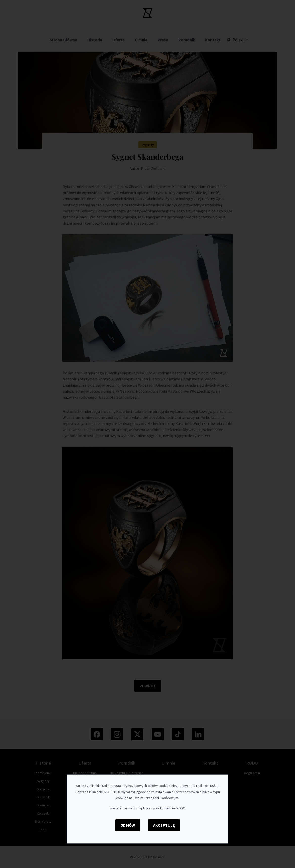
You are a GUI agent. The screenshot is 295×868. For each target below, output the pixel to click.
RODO (181, 808)
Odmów (128, 825)
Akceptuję (164, 825)
